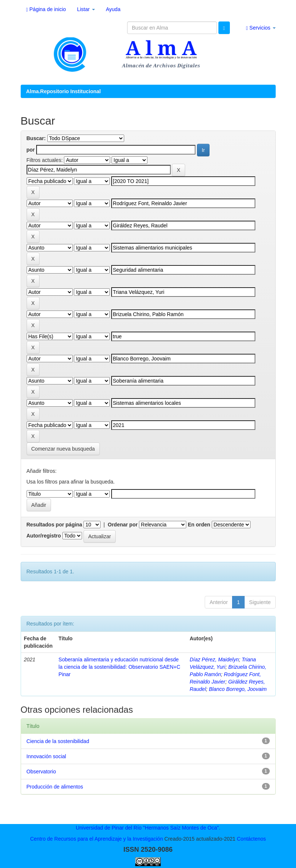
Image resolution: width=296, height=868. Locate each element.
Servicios (261, 28)
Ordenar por (123, 525)
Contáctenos (251, 839)
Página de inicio (46, 9)
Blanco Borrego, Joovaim (238, 689)
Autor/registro (44, 536)
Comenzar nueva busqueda (63, 449)
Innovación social (46, 756)
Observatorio (41, 772)
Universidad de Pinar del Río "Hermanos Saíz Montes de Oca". (148, 828)
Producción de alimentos (55, 787)
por (31, 150)
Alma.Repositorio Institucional (64, 91)
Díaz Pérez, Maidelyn (214, 660)
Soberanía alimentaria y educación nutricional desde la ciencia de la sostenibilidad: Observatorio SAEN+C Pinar (119, 667)
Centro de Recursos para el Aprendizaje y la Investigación (96, 839)
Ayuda (113, 9)
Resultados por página (55, 525)
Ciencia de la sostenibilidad (58, 741)
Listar (86, 9)
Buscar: (36, 138)
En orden (199, 525)
